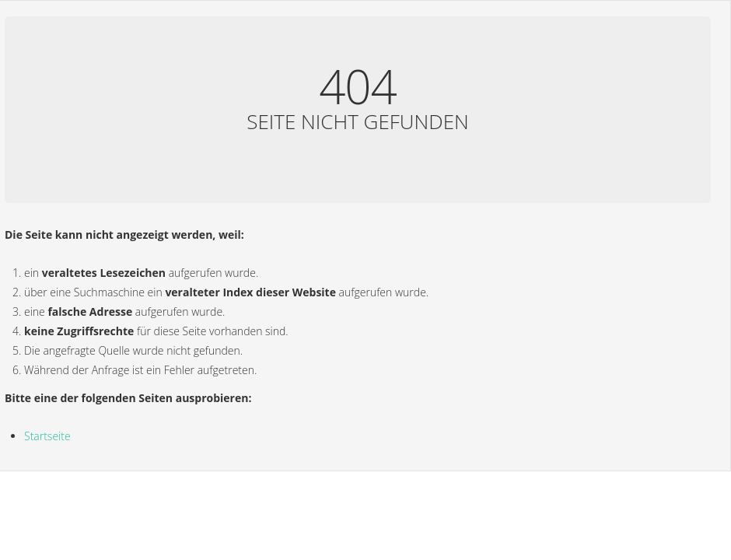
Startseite (47, 436)
